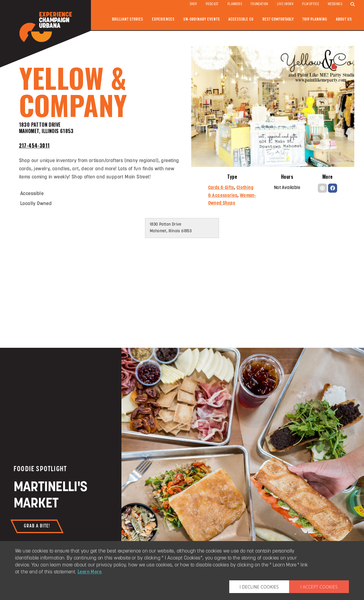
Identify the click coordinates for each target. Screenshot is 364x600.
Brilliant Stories (128, 20)
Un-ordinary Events (202, 20)
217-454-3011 (34, 145)
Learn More (90, 572)
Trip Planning (315, 20)
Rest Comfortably (278, 20)
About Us (344, 20)
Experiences (163, 20)
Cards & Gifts (221, 188)
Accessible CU (241, 20)
